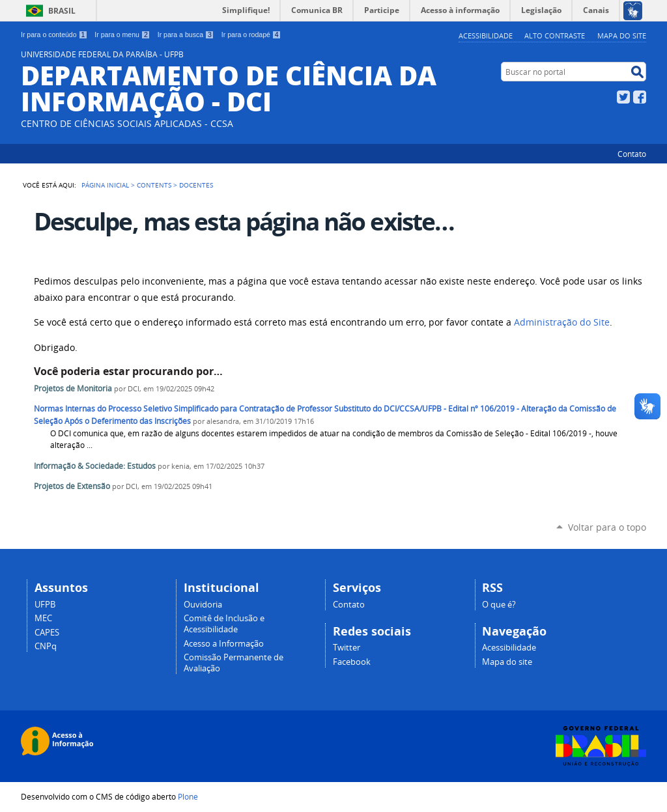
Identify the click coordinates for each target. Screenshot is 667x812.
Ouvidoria (203, 605)
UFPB (45, 605)
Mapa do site (622, 35)
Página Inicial (105, 185)
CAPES (47, 633)
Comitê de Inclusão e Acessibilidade (224, 624)
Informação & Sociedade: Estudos (95, 466)
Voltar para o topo (607, 527)
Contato (632, 154)
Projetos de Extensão (72, 486)
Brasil (62, 11)
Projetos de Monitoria (73, 388)
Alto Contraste (555, 35)
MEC (43, 618)
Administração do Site (562, 322)
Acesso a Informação (224, 644)
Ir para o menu (122, 35)
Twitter (623, 97)
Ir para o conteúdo (54, 35)
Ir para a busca (186, 35)
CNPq (46, 646)
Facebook (640, 97)
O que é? (499, 605)
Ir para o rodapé (251, 35)
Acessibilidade (486, 35)
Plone (188, 796)
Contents (154, 185)
